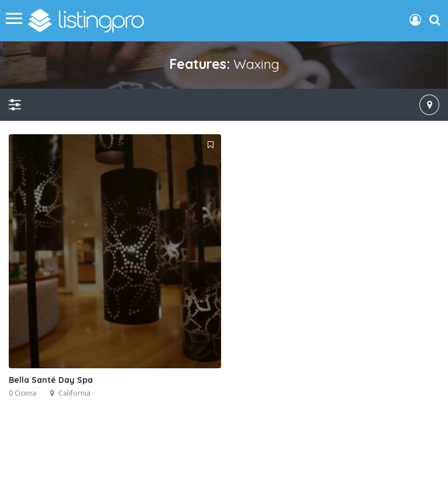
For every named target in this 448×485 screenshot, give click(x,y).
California (74, 393)
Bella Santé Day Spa (51, 380)
